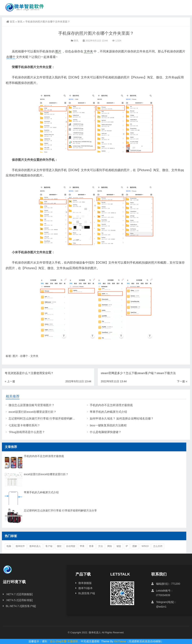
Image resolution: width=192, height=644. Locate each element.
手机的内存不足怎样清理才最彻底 (111, 405)
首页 (11, 22)
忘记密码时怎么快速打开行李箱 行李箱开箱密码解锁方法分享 (48, 418)
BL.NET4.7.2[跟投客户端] (21, 606)
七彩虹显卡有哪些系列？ (24, 425)
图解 (135, 546)
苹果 (82, 546)
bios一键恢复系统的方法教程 (108, 425)
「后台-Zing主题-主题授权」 (64, 641)
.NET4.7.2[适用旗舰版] (19, 594)
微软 (59, 546)
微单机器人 (35, 546)
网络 (110, 546)
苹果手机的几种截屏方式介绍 (108, 412)
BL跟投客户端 (87, 593)
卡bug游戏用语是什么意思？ (27, 432)
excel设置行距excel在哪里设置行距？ (32, 412)
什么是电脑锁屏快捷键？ (106, 432)
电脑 (9, 546)
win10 (145, 546)
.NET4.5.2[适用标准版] (19, 600)
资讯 (20, 22)
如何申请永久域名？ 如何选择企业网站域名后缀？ (122, 418)
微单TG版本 (85, 588)
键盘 (119, 546)
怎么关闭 (158, 546)
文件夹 (88, 51)
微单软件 (20, 546)
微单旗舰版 (85, 583)
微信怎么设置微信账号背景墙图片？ (32, 405)
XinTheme (120, 641)
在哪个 (11, 57)
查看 (91, 546)
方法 (100, 546)
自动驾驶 (71, 546)
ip (127, 546)
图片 (58, 51)
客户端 (49, 546)
